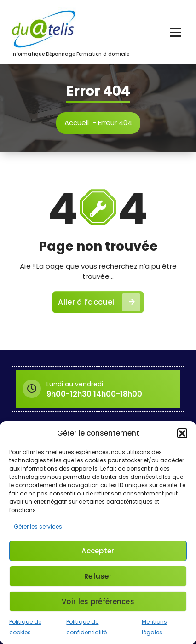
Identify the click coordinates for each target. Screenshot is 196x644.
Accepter (98, 551)
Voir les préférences (98, 601)
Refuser (98, 576)
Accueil (77, 123)
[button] (182, 433)
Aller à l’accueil (99, 304)
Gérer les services (38, 526)
